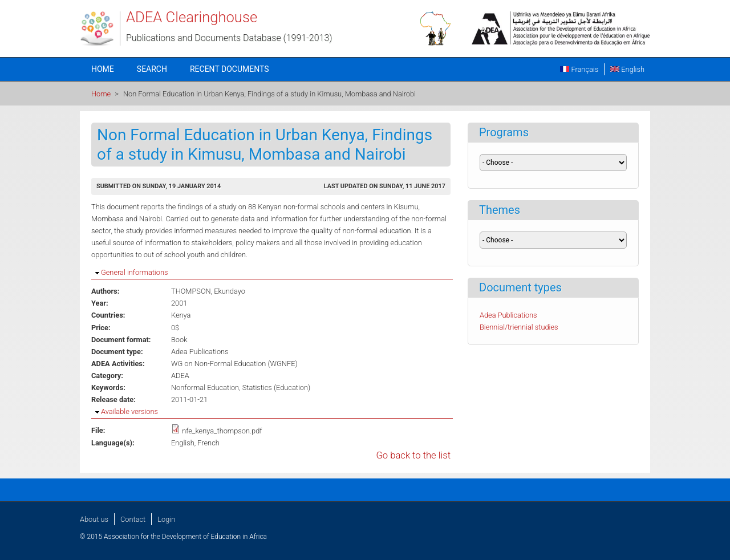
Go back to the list (413, 455)
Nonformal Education (205, 387)
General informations (134, 272)
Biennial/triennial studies (519, 327)
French (208, 443)
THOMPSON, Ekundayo (208, 291)
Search (152, 69)
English (627, 69)
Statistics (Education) (276, 387)
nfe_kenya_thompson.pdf (222, 431)
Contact (133, 519)
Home (103, 69)
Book (179, 340)
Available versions (129, 411)
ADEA (180, 376)
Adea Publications (200, 352)
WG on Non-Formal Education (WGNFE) (234, 364)
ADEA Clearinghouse (192, 17)
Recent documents (230, 69)
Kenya (181, 315)
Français (579, 69)
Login (166, 519)
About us (94, 519)
